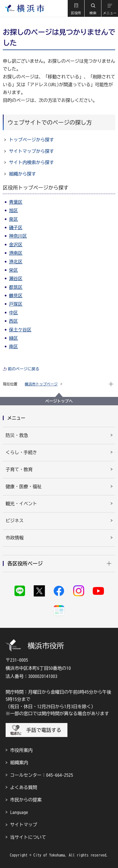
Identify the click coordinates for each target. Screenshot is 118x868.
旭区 (13, 210)
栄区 (13, 270)
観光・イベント (21, 504)
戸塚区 (16, 304)
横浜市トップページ (41, 384)
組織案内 (19, 762)
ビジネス (15, 521)
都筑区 (16, 287)
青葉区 (16, 202)
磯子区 (16, 228)
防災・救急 (17, 435)
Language (19, 812)
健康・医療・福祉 (24, 486)
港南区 (16, 253)
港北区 (16, 262)
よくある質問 (24, 787)
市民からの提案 (26, 800)
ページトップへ (59, 401)
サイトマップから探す (31, 151)
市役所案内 (21, 750)
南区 (13, 347)
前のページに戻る (24, 369)
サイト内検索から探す (31, 162)
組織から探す (22, 174)
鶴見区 (16, 296)
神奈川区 (18, 236)
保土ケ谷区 (20, 330)
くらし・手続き (21, 452)
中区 (13, 313)
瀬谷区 (16, 279)
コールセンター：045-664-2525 (42, 775)
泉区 (13, 219)
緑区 (13, 338)
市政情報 (15, 538)
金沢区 (16, 245)
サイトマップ (24, 825)
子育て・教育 (19, 469)
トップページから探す (31, 140)
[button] (76, 8)
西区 (13, 321)
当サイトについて (28, 837)
